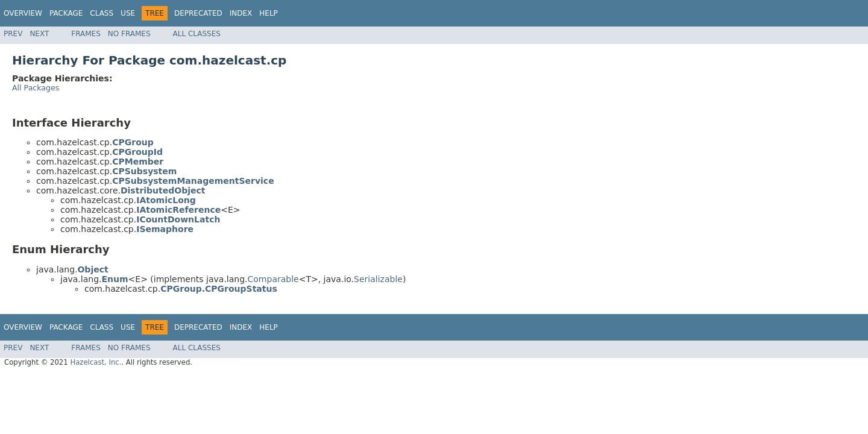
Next (39, 34)
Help (269, 13)
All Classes (197, 34)
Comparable (273, 279)
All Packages (36, 88)
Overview (23, 13)
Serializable (378, 279)
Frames (86, 34)
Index (241, 13)
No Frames (129, 34)
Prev (13, 34)
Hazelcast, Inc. (96, 362)
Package (66, 13)
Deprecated (198, 13)
